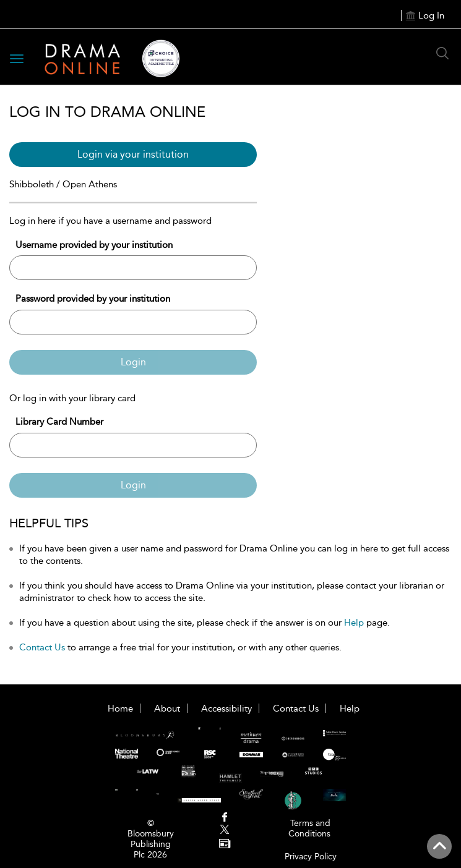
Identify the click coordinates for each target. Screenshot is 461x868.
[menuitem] (224, 818)
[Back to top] (439, 846)
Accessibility (226, 708)
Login (133, 362)
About (167, 708)
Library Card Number (59, 422)
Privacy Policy (311, 857)
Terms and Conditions (309, 828)
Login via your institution (133, 154)
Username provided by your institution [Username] (94, 245)
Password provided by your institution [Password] (93, 299)
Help (354, 623)
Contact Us (42, 647)
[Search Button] (442, 53)
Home (120, 708)
